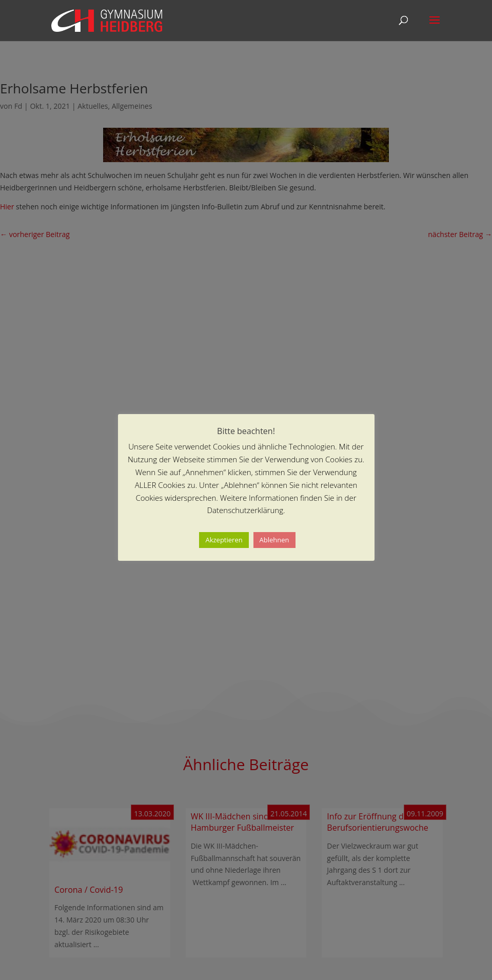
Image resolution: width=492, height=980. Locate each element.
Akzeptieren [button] (224, 540)
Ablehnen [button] (274, 540)
